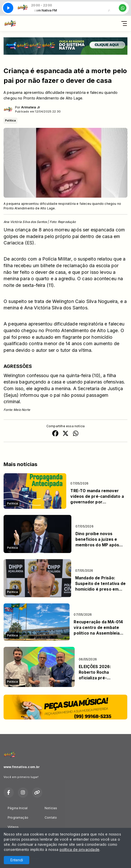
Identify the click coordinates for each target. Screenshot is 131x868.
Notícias (51, 808)
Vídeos (13, 827)
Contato (51, 818)
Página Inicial (18, 808)
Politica (10, 120)
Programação (18, 818)
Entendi (17, 860)
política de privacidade (80, 849)
